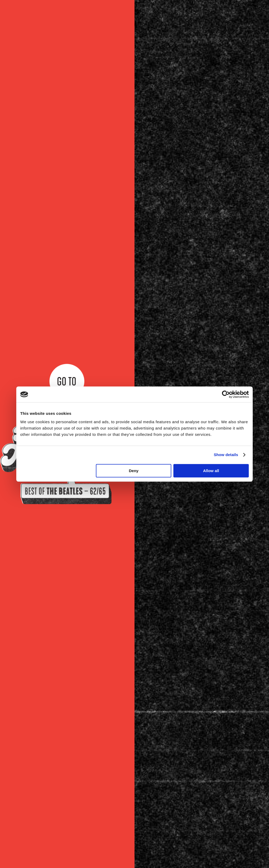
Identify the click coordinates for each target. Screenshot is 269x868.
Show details (226, 455)
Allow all (211, 471)
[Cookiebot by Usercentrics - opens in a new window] (226, 394)
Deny (134, 471)
